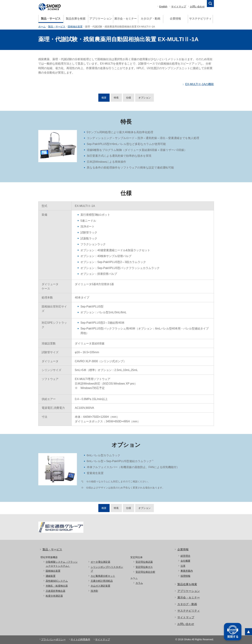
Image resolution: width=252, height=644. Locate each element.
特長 (116, 98)
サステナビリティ (200, 19)
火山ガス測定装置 (100, 586)
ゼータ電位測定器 (100, 562)
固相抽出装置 (75, 27)
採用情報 (185, 576)
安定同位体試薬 (144, 562)
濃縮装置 (51, 576)
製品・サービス (51, 19)
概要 (104, 98)
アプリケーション (101, 19)
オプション (145, 98)
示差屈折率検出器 (55, 591)
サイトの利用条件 (80, 639)
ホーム (42, 27)
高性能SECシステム (57, 581)
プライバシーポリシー (53, 639)
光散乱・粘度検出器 (57, 586)
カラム (139, 583)
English (163, 7)
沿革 (183, 566)
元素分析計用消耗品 (102, 581)
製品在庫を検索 (76, 19)
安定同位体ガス (144, 567)
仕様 (129, 98)
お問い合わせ (197, 7)
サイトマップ (179, 7)
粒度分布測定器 (54, 596)
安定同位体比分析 (145, 572)
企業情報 (175, 19)
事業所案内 (187, 571)
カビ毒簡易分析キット (103, 576)
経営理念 (185, 556)
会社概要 (185, 561)
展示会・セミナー (126, 19)
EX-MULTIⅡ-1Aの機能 (199, 84)
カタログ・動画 (150, 19)
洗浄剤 (94, 591)
